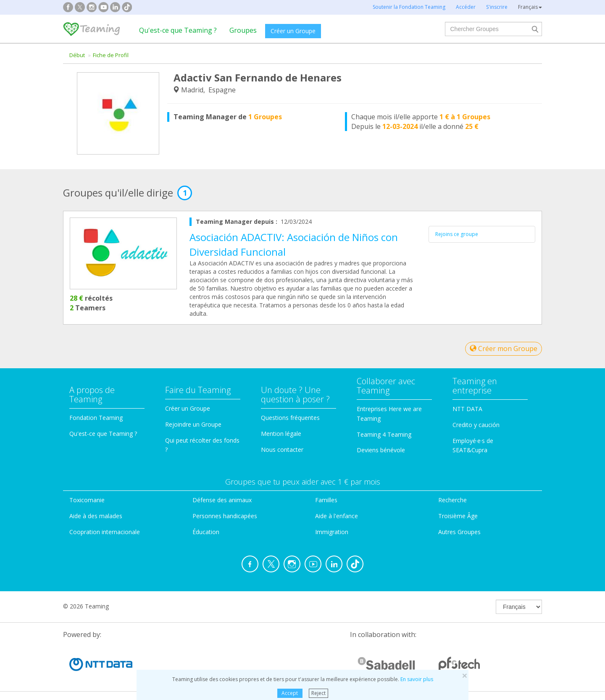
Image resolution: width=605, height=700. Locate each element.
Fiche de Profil (111, 55)
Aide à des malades (96, 516)
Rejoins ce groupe (457, 234)
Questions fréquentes (290, 418)
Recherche (452, 500)
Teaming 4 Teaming (384, 434)
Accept (290, 693)
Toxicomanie (87, 500)
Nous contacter (282, 450)
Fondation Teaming (96, 418)
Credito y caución (476, 425)
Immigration (332, 532)
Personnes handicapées (225, 516)
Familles (326, 500)
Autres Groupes (459, 532)
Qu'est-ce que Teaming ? (178, 30)
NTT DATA (467, 409)
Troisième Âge (458, 516)
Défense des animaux (222, 500)
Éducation (206, 532)
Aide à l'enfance (337, 516)
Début (77, 55)
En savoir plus (417, 679)
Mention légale (281, 434)
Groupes (243, 30)
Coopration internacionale (105, 532)
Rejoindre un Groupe (193, 424)
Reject (318, 693)
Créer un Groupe (293, 31)
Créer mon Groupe (504, 349)
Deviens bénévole (381, 450)
